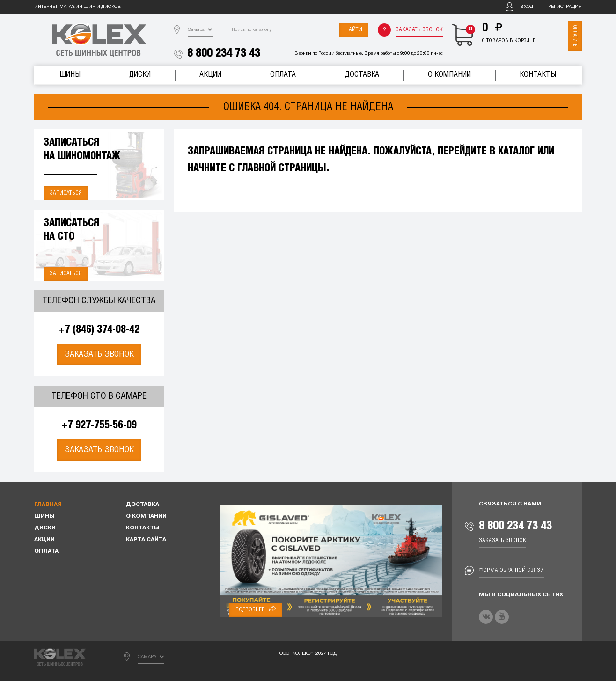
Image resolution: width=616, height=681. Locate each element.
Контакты (538, 75)
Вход (527, 7)
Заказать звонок (419, 30)
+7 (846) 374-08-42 (99, 330)
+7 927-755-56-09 (99, 425)
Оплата (283, 75)
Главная (48, 505)
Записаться (66, 193)
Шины (70, 75)
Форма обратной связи (511, 570)
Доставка (362, 75)
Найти (354, 30)
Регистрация (565, 7)
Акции (210, 75)
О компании (449, 75)
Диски (140, 75)
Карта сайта (146, 540)
